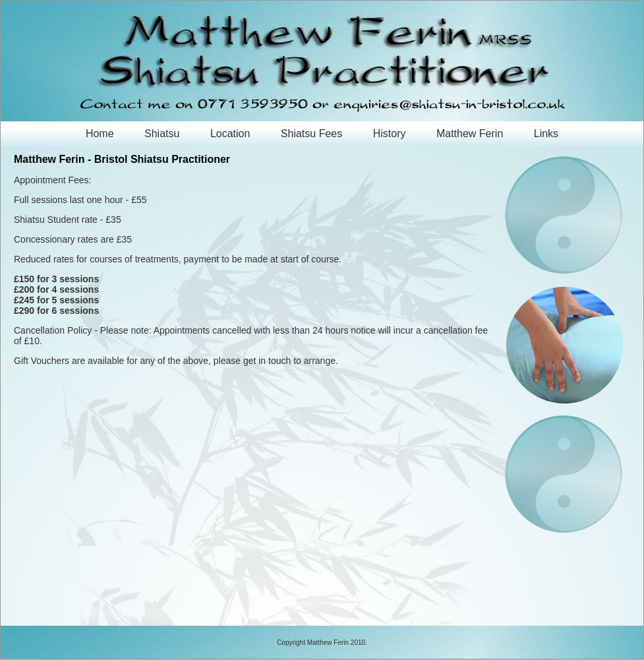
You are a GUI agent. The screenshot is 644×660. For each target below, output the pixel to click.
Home (100, 134)
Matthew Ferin (470, 134)
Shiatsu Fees (311, 134)
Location (230, 134)
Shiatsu (162, 134)
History (390, 134)
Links (546, 134)
